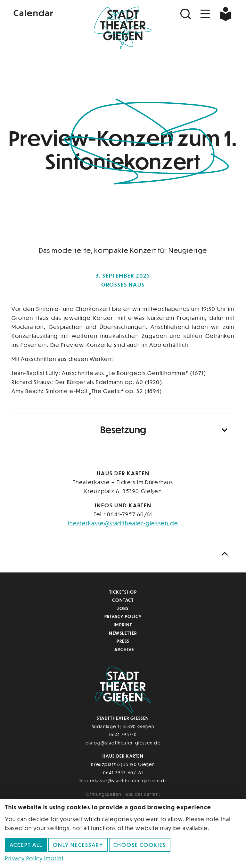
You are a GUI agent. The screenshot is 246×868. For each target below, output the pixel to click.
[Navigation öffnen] (205, 14)
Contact (123, 600)
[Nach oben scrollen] (226, 554)
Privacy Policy (123, 616)
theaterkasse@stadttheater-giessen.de (123, 523)
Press (123, 641)
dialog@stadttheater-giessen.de (123, 743)
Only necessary (78, 845)
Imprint (123, 625)
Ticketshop (123, 592)
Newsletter (123, 633)
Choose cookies (140, 845)
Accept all (26, 845)
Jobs (123, 608)
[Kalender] (49, 12)
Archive (124, 649)
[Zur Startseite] (123, 28)
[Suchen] (186, 14)
